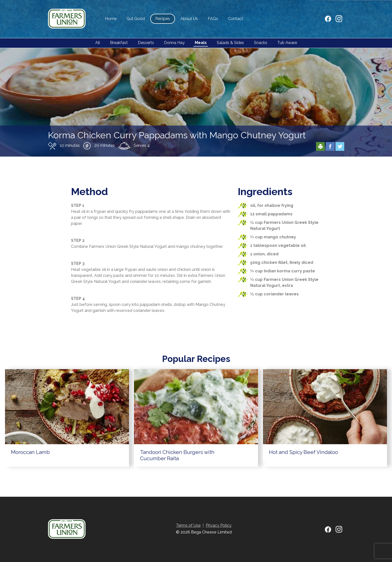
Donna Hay (174, 43)
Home (111, 19)
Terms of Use (188, 525)
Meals (201, 43)
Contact (235, 19)
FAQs (213, 19)
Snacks (261, 43)
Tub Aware (287, 43)
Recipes (163, 19)
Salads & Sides (230, 43)
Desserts (146, 43)
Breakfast (119, 43)
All (98, 43)
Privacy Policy (219, 525)
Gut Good (136, 19)
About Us (189, 19)
